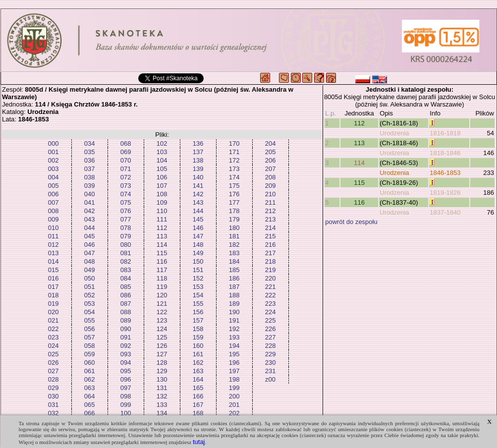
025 (54, 354)
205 (271, 152)
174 (234, 177)
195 (234, 354)
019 (54, 304)
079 (126, 236)
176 (234, 194)
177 (234, 202)
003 (54, 169)
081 (126, 253)
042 (90, 211)
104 (162, 160)
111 (162, 219)
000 (54, 143)
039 (90, 186)
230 (271, 363)
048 (90, 261)
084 (126, 278)
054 (90, 312)
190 (234, 312)
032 (54, 413)
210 (271, 194)
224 (271, 312)
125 (162, 337)
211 (271, 202)
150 (198, 261)
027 (54, 371)
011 (54, 236)
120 (162, 295)
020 (54, 312)
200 (234, 396)
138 (198, 160)
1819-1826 (445, 193)
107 (162, 186)
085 (126, 287)
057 (90, 337)
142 (198, 194)
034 (90, 143)
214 (271, 228)
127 (162, 354)
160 (198, 346)
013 (54, 253)
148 (198, 245)
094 (126, 363)
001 (54, 152)
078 (126, 228)
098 (126, 396)
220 (271, 278)
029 (54, 388)
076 (126, 211)
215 (271, 236)
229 (271, 354)
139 (198, 169)
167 (198, 405)
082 (126, 261)
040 (90, 194)
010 (54, 228)
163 (198, 371)
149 (198, 253)
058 (90, 346)
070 (126, 160)
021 (54, 320)
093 (126, 354)
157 (198, 320)
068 (126, 143)
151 (198, 270)
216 (271, 245)
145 (198, 219)
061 (90, 371)
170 (234, 143)
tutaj (199, 442)
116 (162, 261)
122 (162, 312)
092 (126, 346)
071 (126, 169)
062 (90, 379)
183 (234, 253)
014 (54, 261)
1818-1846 (445, 153)
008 (54, 211)
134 (162, 413)
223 (271, 304)
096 (126, 379)
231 (271, 371)
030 (54, 396)
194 (234, 346)
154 (198, 295)
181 (234, 236)
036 (90, 160)
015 (54, 270)
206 (271, 160)
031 (54, 405)
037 (90, 169)
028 (54, 379)
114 (162, 245)
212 (271, 211)
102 (162, 143)
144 (198, 211)
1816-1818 (445, 133)
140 (198, 177)
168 (198, 413)
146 (198, 228)
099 (126, 405)
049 (90, 270)
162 (198, 363)
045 (90, 236)
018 (54, 295)
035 (90, 152)
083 (126, 270)
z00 (270, 379)
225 (271, 320)
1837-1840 (445, 212)
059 (90, 354)
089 (126, 320)
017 (54, 287)
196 (234, 363)
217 (271, 253)
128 (162, 363)
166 (198, 396)
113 (162, 236)
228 (271, 346)
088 (126, 312)
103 (162, 152)
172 (234, 160)
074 (126, 194)
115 (162, 253)
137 (198, 152)
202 (234, 413)
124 (162, 329)
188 (234, 295)
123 (162, 320)
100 (126, 413)
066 (90, 413)
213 (271, 219)
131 (162, 388)
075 (126, 202)
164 (198, 379)
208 (271, 177)
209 (271, 186)
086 (126, 295)
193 (234, 337)
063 (90, 388)
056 (90, 329)
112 (162, 228)
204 (271, 143)
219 (271, 270)
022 (54, 329)
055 (90, 320)
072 (126, 177)
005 (54, 186)
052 (90, 295)
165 (198, 388)
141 (198, 186)
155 (198, 304)
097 (126, 388)
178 (234, 211)
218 (271, 261)
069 (126, 152)
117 (162, 270)
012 (54, 245)
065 (90, 405)
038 (90, 177)
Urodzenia (394, 133)
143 (198, 202)
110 (162, 211)
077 (126, 219)
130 (162, 379)
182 (234, 245)
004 (54, 177)
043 (90, 219)
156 (198, 312)
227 (271, 337)
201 (234, 405)
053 (90, 304)
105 (162, 169)
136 (198, 143)
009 (54, 219)
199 (234, 388)
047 (90, 253)
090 (126, 329)
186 (234, 278)
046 (90, 245)
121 (162, 304)
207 (271, 169)
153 (198, 287)
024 (54, 346)
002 (54, 160)
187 (234, 287)
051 (90, 287)
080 (126, 245)
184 (234, 261)
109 (162, 202)
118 (162, 278)
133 (162, 405)
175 (234, 186)
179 (234, 219)
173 (234, 169)
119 (162, 287)
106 (162, 177)
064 (90, 396)
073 (126, 186)
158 (198, 329)
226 (271, 329)
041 (90, 202)
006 (54, 194)
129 (162, 371)
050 (90, 278)
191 (234, 320)
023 (54, 337)
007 (54, 202)
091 (126, 337)
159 (198, 337)
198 (234, 379)
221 (271, 287)
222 (271, 295)
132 (162, 396)
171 (234, 152)
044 (90, 228)
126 (162, 346)
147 (198, 236)
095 (126, 371)
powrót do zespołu (351, 222)
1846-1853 (445, 173)
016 (54, 278)
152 (198, 278)
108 (162, 194)
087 (126, 304)
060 (90, 363)
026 (54, 363)
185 (234, 270)
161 (198, 354)
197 (234, 371)
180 (234, 228)
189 (234, 304)
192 (234, 329)
